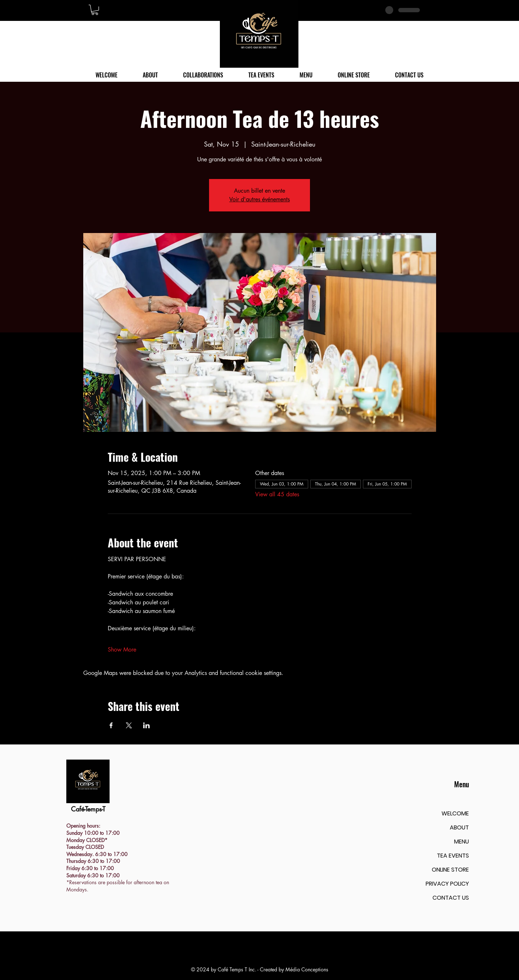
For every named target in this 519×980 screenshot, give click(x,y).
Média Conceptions (307, 969)
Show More (122, 650)
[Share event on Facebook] (111, 725)
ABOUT (459, 827)
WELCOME (455, 813)
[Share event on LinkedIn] (147, 725)
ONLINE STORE (450, 870)
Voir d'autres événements (259, 199)
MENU (462, 842)
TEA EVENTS (453, 856)
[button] (95, 10)
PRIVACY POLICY (447, 884)
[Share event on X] (129, 725)
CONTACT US (451, 898)
